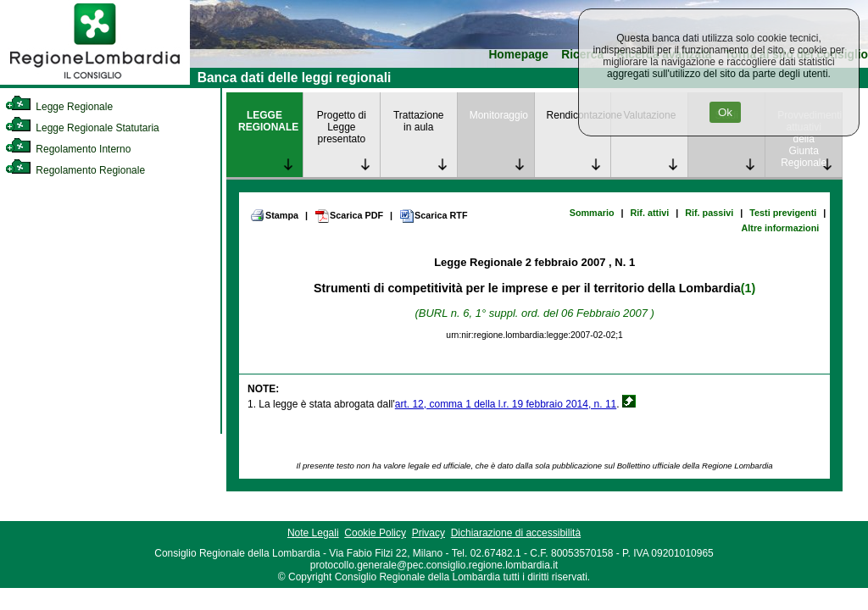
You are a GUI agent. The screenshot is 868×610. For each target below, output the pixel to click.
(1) (748, 288)
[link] (95, 81)
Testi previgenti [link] (783, 213)
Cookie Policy (375, 533)
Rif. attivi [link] (650, 213)
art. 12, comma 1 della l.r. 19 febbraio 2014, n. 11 (506, 404)
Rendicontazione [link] (579, 115)
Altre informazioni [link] (780, 228)
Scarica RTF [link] (433, 216)
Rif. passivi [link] (709, 213)
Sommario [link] (592, 213)
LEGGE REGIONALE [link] (268, 121)
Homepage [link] (518, 55)
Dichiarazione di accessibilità (516, 533)
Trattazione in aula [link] (419, 121)
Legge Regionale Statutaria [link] (82, 128)
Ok (725, 112)
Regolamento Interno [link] (68, 149)
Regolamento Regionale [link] (75, 170)
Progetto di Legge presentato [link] (342, 127)
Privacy (428, 533)
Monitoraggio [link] (499, 115)
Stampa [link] (274, 215)
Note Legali (313, 533)
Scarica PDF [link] (349, 216)
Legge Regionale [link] (59, 107)
